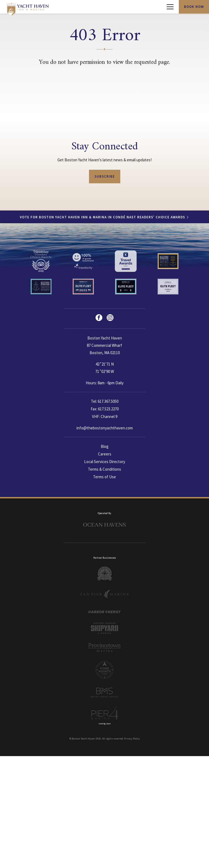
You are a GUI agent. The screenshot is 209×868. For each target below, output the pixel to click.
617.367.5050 (108, 401)
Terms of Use (104, 475)
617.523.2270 (108, 409)
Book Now (194, 7)
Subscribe (105, 176)
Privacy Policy (132, 735)
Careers (105, 453)
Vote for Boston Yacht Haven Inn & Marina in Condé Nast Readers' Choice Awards (102, 217)
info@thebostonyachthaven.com (105, 427)
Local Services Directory (105, 460)
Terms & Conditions (104, 468)
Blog (105, 446)
